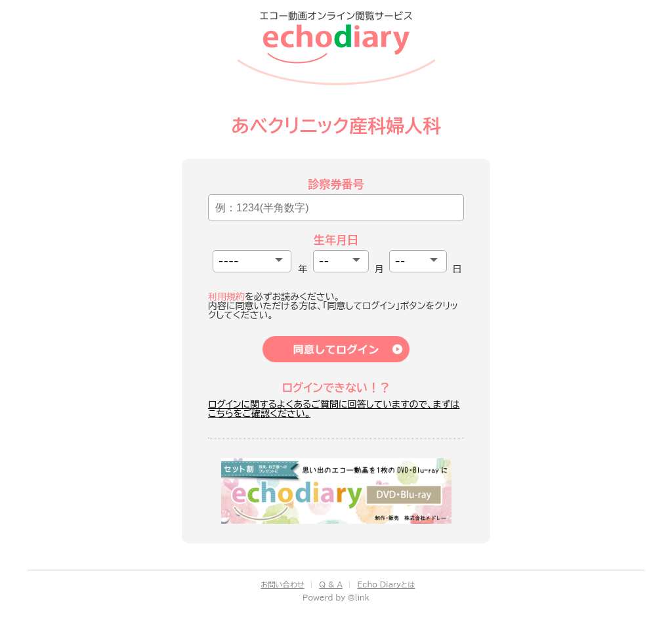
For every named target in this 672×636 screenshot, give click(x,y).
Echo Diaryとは (386, 584)
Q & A (331, 584)
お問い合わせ (282, 584)
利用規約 (226, 297)
